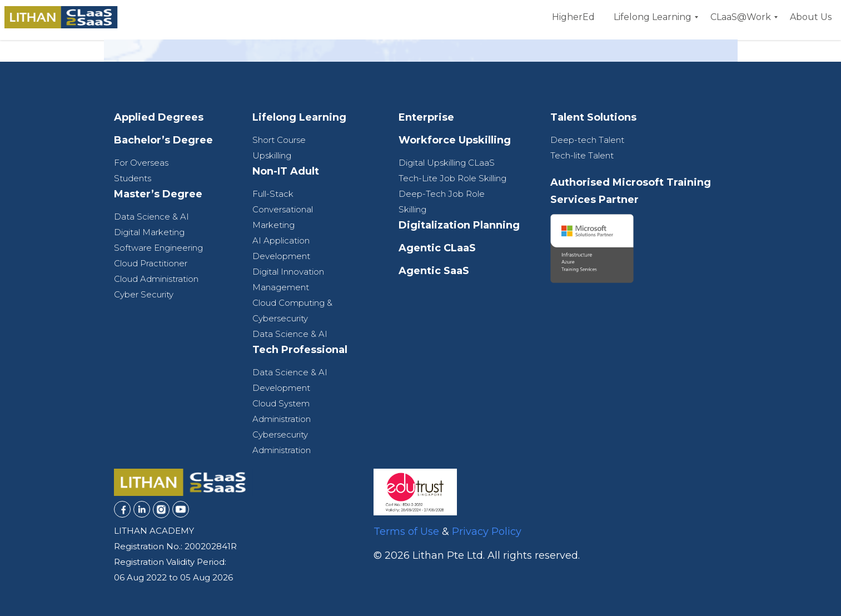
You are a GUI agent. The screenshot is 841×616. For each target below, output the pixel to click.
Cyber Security (144, 294)
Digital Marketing (149, 232)
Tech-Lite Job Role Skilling (452, 178)
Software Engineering (158, 248)
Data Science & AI (151, 217)
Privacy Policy (487, 531)
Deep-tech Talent (587, 140)
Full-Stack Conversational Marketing (283, 209)
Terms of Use (406, 531)
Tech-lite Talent (582, 155)
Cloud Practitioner (151, 263)
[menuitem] (573, 17)
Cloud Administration (156, 279)
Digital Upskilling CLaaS (447, 163)
